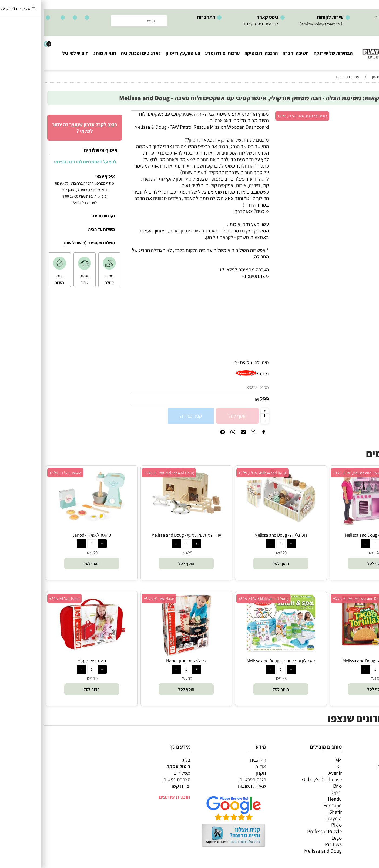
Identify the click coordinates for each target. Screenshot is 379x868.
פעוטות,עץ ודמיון (358, 786)
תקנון (217, 773)
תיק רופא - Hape (48, 661)
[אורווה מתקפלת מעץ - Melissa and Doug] (142, 513)
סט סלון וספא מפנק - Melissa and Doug (237, 661)
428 (145, 553)
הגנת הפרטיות (209, 779)
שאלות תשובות (208, 786)
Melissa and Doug (279, 851)
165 (334, 679)
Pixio (292, 825)
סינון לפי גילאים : (209, 363)
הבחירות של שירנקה (289, 53)
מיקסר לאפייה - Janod (48, 535)
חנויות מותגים (360, 799)
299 (220, 399)
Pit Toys (289, 844)
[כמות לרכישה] (221, 415)
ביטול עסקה (134, 766)
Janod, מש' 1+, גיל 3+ (21, 473)
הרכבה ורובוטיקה (217, 53)
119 (50, 679)
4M (295, 760)
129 (50, 553)
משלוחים (138, 773)
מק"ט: (219, 387)
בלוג (142, 760)
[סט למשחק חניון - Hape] (142, 654)
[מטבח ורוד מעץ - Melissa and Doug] (331, 523)
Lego (293, 838)
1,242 (334, 553)
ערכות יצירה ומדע (178, 53)
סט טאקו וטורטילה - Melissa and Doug (331, 661)
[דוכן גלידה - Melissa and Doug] (237, 520)
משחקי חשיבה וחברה (353, 766)
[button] (331, 563)
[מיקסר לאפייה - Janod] (48, 522)
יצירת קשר (136, 786)
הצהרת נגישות (133, 779)
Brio (293, 786)
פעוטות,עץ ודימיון (139, 53)
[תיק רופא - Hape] (48, 649)
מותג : (219, 374)
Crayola (289, 818)
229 (239, 553)
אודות (217, 766)
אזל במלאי (364, 113)
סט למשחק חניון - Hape (142, 661)
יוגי (295, 766)
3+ (191, 363)
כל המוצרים (362, 760)
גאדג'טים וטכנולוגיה (97, 53)
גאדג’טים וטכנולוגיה (355, 792)
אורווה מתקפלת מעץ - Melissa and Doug (142, 535)
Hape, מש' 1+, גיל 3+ (115, 598)
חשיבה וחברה (252, 53)
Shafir (291, 812)
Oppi (293, 792)
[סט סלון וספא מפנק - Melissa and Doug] (237, 650)
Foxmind (289, 805)
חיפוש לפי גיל (31, 53)
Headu (291, 799)
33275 (208, 387)
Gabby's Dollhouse (278, 779)
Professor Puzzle (280, 831)
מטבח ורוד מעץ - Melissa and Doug (331, 535)
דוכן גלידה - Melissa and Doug (237, 535)
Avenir (291, 773)
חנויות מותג (61, 53)
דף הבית (214, 760)
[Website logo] (346, 49)
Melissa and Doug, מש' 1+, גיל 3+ (258, 116)
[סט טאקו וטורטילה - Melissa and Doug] (331, 644)
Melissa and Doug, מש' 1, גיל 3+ (313, 473)
